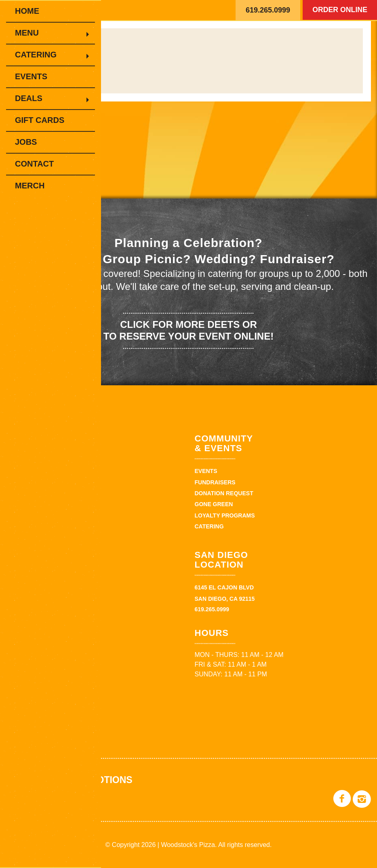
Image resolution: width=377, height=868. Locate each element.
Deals (33, 98)
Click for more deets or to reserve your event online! (188, 330)
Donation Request (224, 493)
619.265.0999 (268, 10)
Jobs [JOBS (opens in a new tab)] (26, 142)
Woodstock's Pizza (149, 10)
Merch (30, 186)
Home (27, 11)
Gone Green (214, 504)
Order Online (339, 10)
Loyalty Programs (225, 515)
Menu (31, 33)
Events (31, 76)
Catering (40, 55)
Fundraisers (215, 482)
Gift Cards (40, 120)
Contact (34, 164)
